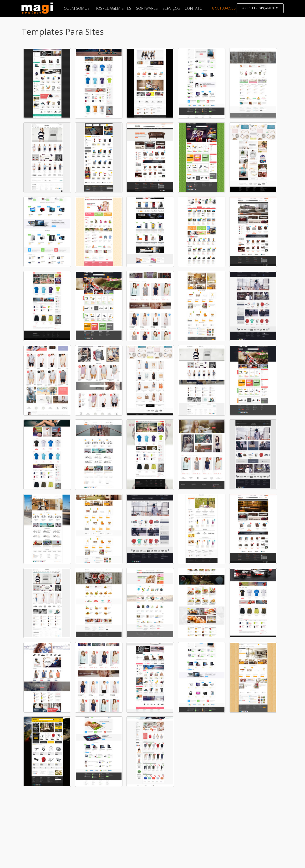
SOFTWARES (147, 8)
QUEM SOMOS (77, 8)
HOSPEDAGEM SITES (113, 8)
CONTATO (194, 8)
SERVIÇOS (171, 8)
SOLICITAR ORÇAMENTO (260, 8)
